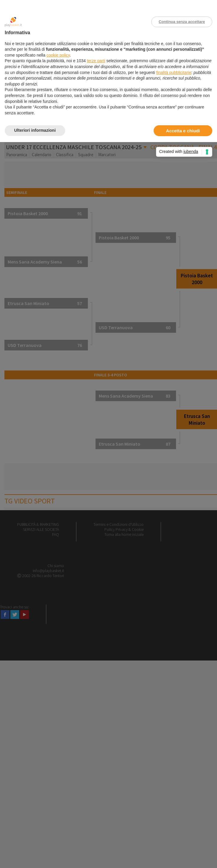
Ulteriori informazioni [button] (35, 130)
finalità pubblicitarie (174, 73)
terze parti (96, 61)
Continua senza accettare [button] (182, 22)
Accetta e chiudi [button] (183, 131)
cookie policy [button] (58, 55)
